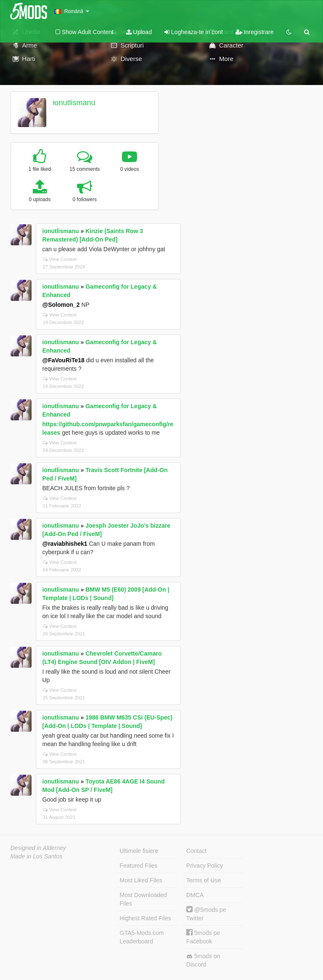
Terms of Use (204, 880)
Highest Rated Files (146, 918)
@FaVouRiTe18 (64, 360)
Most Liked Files (141, 880)
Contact (196, 851)
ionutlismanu (74, 103)
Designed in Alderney (38, 848)
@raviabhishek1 (65, 544)
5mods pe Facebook (203, 937)
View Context (60, 259)
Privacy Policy (205, 866)
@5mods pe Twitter (206, 914)
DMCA (195, 895)
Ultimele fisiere (139, 851)
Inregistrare (255, 32)
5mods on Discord (203, 960)
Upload (139, 32)
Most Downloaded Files (143, 899)
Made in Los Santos (37, 856)
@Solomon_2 (61, 305)
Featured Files (139, 866)
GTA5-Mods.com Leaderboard (142, 937)
